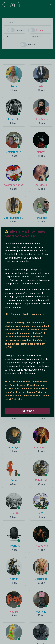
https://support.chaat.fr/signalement (25, 314)
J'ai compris (27, 411)
